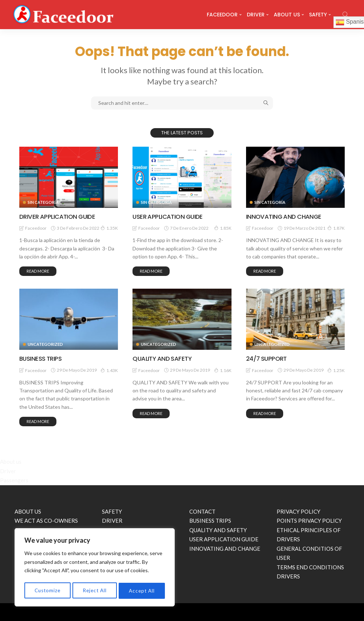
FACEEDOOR (222, 15)
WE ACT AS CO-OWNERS (46, 521)
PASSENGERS (119, 530)
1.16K (223, 370)
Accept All (142, 591)
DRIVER (256, 15)
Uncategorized (45, 344)
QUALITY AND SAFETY (164, 358)
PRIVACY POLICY (298, 511)
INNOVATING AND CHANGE (286, 216)
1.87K (336, 228)
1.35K (109, 228)
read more (38, 271)
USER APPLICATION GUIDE (170, 216)
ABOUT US (287, 15)
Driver (8, 471)
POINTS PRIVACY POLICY (309, 521)
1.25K (336, 370)
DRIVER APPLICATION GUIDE (60, 216)
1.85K (223, 228)
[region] (95, 568)
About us (11, 462)
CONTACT (202, 511)
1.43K (109, 370)
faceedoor (36, 228)
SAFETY (318, 15)
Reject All (95, 591)
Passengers (14, 480)
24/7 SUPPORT (268, 358)
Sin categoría (43, 202)
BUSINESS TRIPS (42, 358)
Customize (47, 591)
